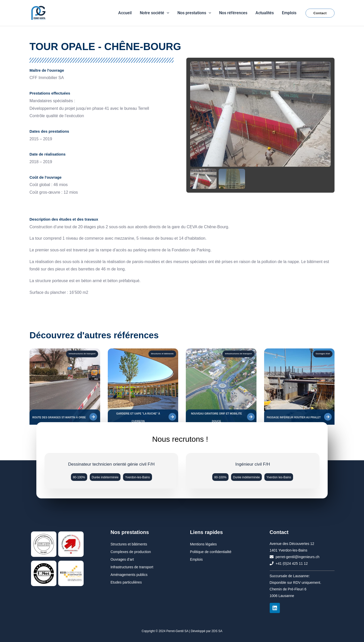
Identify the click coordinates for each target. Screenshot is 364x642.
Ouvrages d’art (122, 559)
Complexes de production (131, 552)
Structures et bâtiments (129, 544)
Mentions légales (203, 544)
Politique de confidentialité (211, 552)
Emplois (196, 559)
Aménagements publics (129, 575)
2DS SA (217, 631)
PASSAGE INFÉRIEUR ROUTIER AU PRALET (294, 417)
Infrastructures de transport (132, 567)
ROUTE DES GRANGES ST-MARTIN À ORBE (59, 417)
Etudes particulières (126, 582)
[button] (167, 13)
